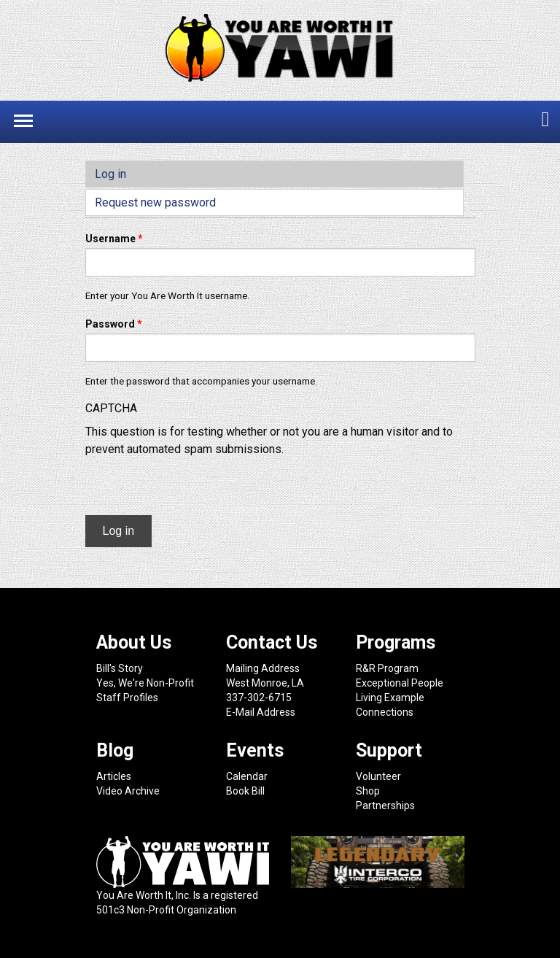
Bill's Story (120, 668)
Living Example (390, 698)
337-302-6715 (259, 698)
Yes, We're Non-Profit (145, 683)
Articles (114, 776)
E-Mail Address (261, 712)
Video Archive (128, 791)
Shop (368, 791)
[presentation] (196, 487)
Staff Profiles (127, 698)
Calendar (247, 776)
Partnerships (385, 806)
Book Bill (245, 791)
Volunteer (378, 776)
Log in (139, 173)
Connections (385, 712)
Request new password (155, 202)
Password (114, 324)
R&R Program (387, 668)
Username (114, 239)
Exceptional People (400, 683)
